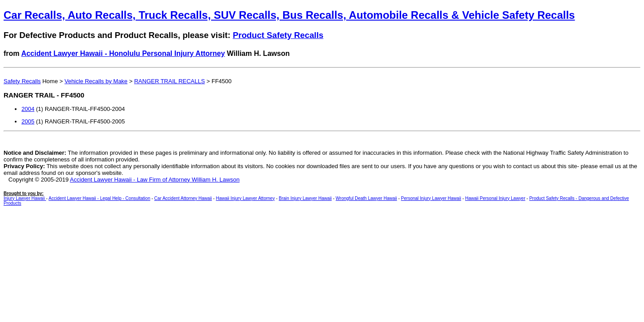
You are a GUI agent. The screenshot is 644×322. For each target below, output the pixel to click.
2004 (28, 109)
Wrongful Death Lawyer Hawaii (366, 198)
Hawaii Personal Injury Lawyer (495, 198)
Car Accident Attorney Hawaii (183, 198)
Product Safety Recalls (278, 35)
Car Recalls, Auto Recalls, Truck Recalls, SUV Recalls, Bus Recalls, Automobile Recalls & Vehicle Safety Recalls (289, 15)
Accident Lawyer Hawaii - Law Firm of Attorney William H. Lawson (155, 180)
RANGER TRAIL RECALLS (169, 81)
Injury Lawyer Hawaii (25, 198)
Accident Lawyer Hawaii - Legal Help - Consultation (100, 198)
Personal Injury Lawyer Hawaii (431, 198)
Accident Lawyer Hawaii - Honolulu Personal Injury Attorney (123, 53)
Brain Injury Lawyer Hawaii (305, 198)
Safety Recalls (22, 81)
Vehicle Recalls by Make (96, 81)
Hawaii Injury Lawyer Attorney (246, 198)
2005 (28, 121)
